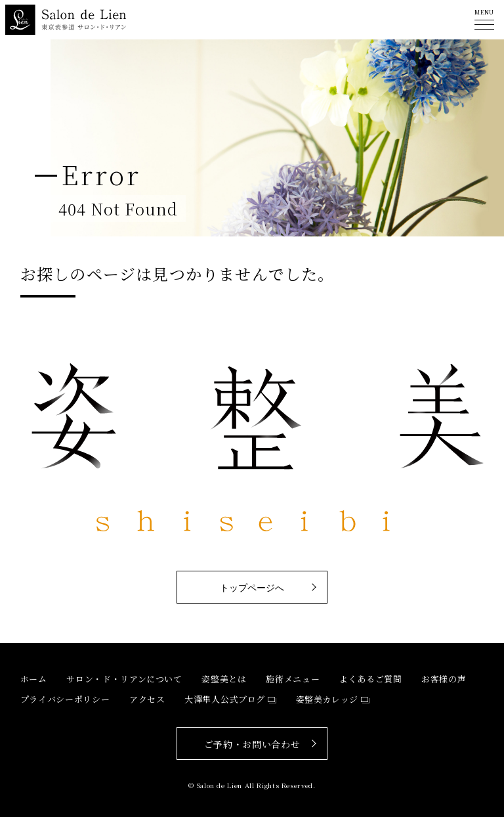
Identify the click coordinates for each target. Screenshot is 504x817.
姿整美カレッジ (327, 699)
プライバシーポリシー (65, 699)
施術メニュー (293, 679)
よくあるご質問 (371, 679)
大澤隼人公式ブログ (225, 699)
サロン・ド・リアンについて (124, 679)
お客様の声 (444, 679)
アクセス (147, 699)
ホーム (34, 679)
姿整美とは (224, 679)
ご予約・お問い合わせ (252, 744)
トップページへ (252, 588)
